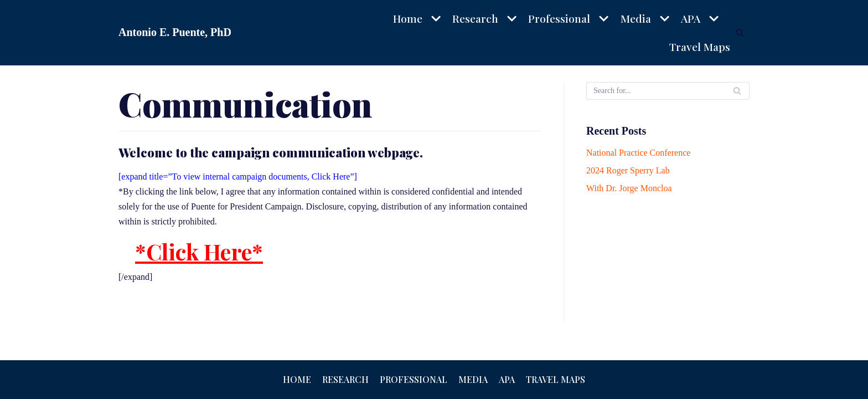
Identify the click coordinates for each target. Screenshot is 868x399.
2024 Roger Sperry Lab (628, 170)
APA (507, 379)
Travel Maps (700, 47)
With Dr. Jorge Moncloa (629, 188)
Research (345, 379)
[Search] (740, 32)
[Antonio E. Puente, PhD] (175, 33)
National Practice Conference (638, 153)
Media (473, 379)
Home (297, 379)
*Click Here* (199, 251)
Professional (414, 379)
